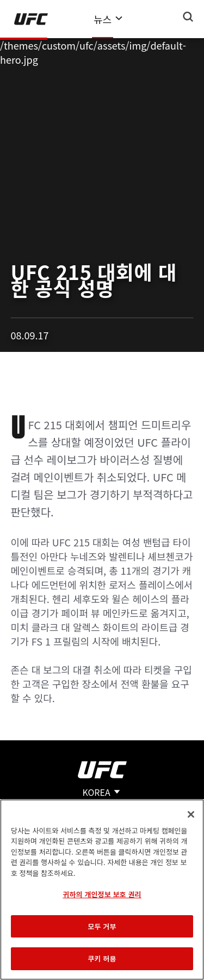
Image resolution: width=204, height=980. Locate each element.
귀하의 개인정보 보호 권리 (102, 894)
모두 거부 (102, 926)
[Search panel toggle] (188, 17)
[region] (102, 890)
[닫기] (191, 814)
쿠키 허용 (102, 958)
